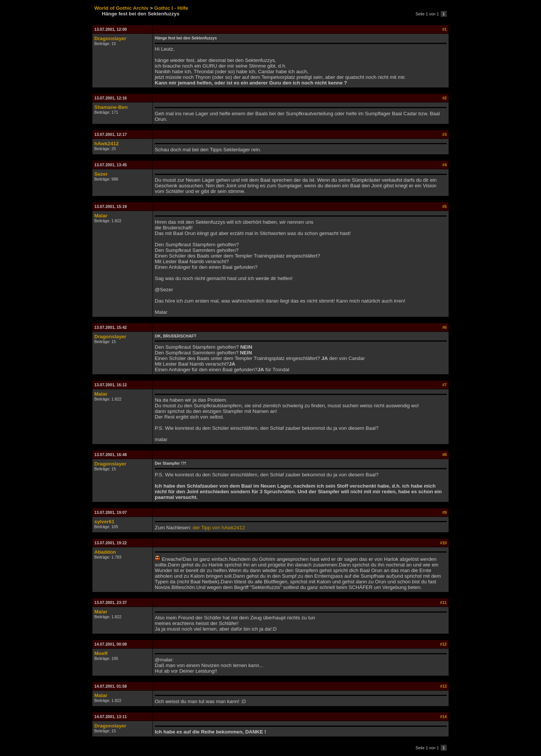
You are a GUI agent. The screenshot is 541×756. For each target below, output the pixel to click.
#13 (443, 686)
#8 (444, 455)
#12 (443, 644)
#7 (444, 385)
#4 (444, 165)
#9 (444, 512)
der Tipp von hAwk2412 (219, 528)
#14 (443, 717)
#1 (444, 29)
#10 (443, 543)
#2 (444, 98)
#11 (443, 602)
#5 (444, 206)
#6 (444, 327)
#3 (444, 134)
